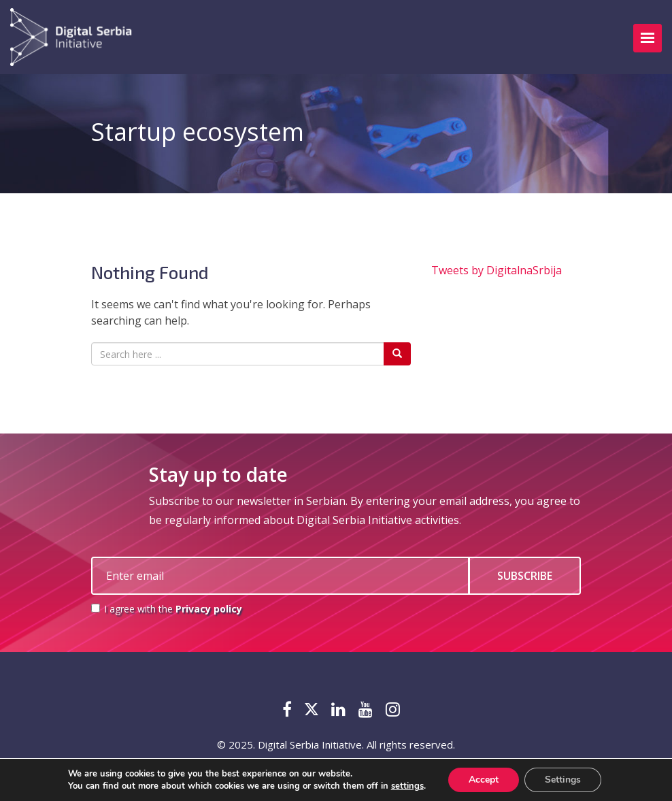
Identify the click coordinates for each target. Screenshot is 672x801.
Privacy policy (209, 609)
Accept (484, 780)
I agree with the (167, 609)
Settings (563, 780)
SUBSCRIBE (525, 576)
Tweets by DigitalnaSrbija (497, 270)
